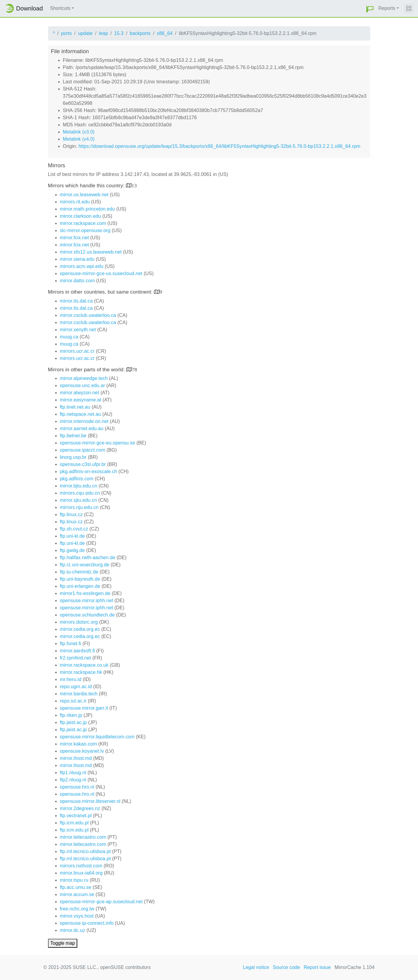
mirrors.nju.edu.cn (79, 507)
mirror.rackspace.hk (81, 672)
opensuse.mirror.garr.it (84, 708)
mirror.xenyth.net (78, 330)
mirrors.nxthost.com (81, 866)
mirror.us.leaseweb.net (84, 195)
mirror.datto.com (77, 281)
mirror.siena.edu (77, 259)
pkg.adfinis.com (77, 479)
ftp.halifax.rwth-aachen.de (88, 558)
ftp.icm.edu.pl (74, 823)
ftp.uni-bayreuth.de (80, 579)
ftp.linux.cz (71, 514)
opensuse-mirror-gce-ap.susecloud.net (101, 902)
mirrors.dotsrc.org (79, 622)
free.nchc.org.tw (77, 909)
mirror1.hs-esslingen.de (85, 593)
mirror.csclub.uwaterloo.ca (88, 315)
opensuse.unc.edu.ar (82, 385)
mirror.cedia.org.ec (80, 629)
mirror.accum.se (77, 894)
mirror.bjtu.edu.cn (79, 486)
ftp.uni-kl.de (73, 536)
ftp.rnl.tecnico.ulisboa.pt (85, 851)
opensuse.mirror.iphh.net (87, 601)
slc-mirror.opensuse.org (85, 230)
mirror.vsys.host (77, 916)
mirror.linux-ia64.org (81, 873)
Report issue (317, 967)
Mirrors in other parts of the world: (87, 370)
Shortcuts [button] (60, 8)
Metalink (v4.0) (79, 139)
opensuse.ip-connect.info (87, 923)
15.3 (119, 33)
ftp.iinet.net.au (75, 407)
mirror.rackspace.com (83, 223)
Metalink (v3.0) (79, 132)
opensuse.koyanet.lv (82, 751)
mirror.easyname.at (81, 400)
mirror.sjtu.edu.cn (79, 500)
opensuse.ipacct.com (83, 450)
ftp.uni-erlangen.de (80, 586)
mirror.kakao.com (78, 744)
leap (103, 33)
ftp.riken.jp (71, 715)
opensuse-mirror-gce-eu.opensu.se (98, 443)
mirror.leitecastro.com (83, 837)
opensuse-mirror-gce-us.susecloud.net (101, 273)
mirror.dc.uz (73, 930)
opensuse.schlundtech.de (87, 615)
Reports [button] (387, 8)
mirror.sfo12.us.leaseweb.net (91, 252)
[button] (370, 9)
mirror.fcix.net (75, 238)
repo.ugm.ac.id (76, 687)
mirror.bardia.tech (79, 694)
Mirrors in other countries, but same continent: (101, 292)
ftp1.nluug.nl (73, 773)
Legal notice (256, 967)
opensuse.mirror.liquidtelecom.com (97, 737)
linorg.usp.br (73, 457)
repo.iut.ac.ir (73, 701)
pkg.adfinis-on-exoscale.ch (89, 471)
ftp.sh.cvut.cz (74, 529)
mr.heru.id (71, 679)
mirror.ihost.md (76, 758)
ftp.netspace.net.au (81, 414)
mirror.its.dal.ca (76, 301)
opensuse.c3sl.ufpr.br (83, 464)
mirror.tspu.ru (74, 880)
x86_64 (165, 33)
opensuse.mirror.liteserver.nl (90, 801)
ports (67, 33)
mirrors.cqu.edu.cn (80, 493)
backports (140, 33)
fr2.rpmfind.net (76, 658)
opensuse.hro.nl (77, 787)
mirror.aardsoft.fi (77, 651)
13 (134, 185)
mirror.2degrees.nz (80, 808)
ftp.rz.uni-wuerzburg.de (85, 565)
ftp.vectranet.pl (76, 816)
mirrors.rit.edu (75, 202)
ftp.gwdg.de (73, 550)
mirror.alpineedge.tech (84, 378)
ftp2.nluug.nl (73, 780)
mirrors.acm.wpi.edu (82, 266)
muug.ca (69, 337)
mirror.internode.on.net (84, 421)
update (85, 33)
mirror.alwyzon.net (80, 393)
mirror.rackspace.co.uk (84, 665)
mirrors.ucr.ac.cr (77, 351)
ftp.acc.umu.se (76, 887)
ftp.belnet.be (73, 436)
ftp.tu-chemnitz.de (79, 572)
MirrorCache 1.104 (354, 967)
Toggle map (63, 943)
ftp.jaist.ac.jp (73, 722)
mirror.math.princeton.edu (88, 209)
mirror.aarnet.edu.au (82, 428)
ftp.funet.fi (71, 644)
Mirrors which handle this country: (87, 186)
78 (134, 369)
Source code (286, 967)
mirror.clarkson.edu (81, 216)
